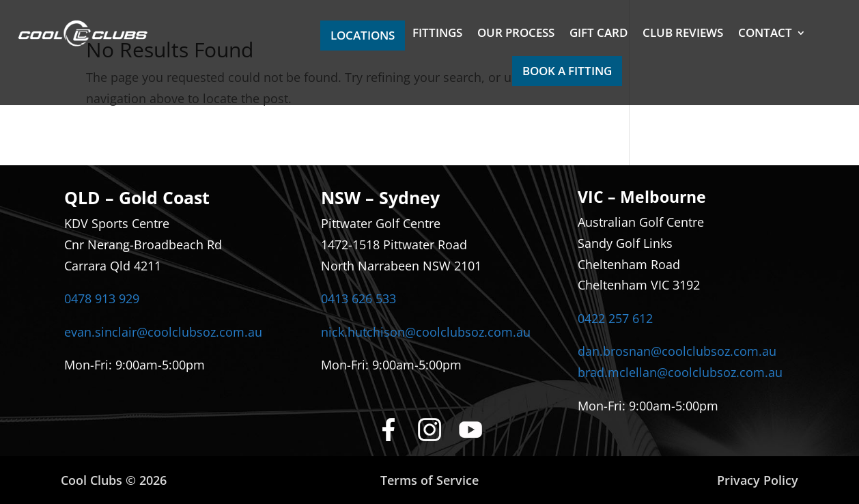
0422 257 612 (615, 318)
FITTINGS (437, 34)
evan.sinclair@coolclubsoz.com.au (163, 332)
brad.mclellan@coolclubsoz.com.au (680, 372)
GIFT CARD (599, 34)
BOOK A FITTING (567, 71)
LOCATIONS (363, 35)
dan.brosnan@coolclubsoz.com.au (677, 351)
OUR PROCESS (516, 34)
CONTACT (765, 34)
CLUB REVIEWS (683, 34)
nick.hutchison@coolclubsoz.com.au (426, 332)
